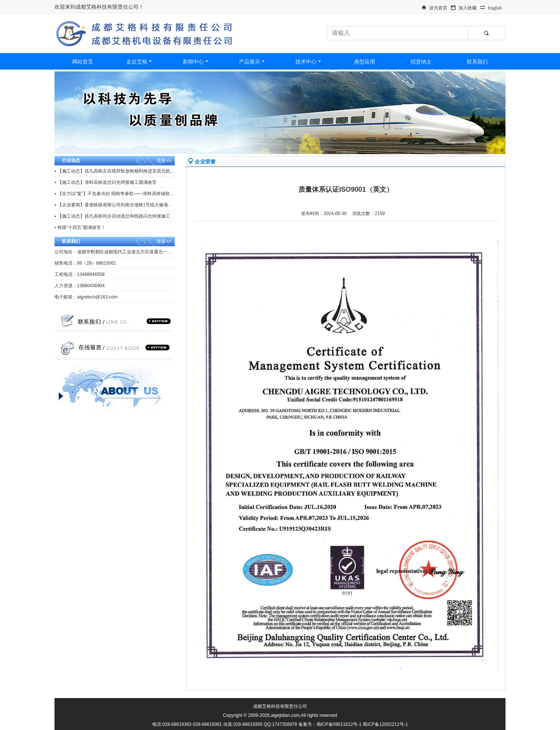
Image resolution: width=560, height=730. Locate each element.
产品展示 (250, 62)
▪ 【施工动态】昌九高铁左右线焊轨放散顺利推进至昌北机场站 (117, 171)
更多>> (164, 161)
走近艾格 (137, 62)
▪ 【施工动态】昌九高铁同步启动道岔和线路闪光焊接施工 (112, 216)
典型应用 (365, 62)
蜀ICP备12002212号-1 (385, 724)
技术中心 (306, 62)
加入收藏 (468, 7)
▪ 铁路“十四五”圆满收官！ (80, 227)
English (495, 7)
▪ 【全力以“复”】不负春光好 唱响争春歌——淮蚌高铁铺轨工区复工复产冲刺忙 (132, 194)
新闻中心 (193, 62)
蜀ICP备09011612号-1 (339, 724)
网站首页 (83, 62)
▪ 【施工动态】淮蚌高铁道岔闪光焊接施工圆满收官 (106, 182)
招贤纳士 (421, 62)
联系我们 (477, 62)
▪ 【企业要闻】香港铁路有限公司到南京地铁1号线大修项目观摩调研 (123, 205)
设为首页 (438, 7)
